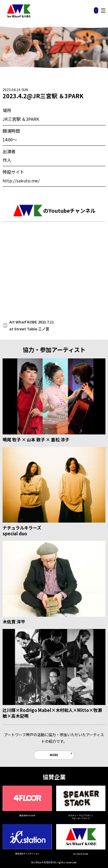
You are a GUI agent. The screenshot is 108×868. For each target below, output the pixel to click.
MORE (54, 755)
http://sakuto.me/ (21, 181)
